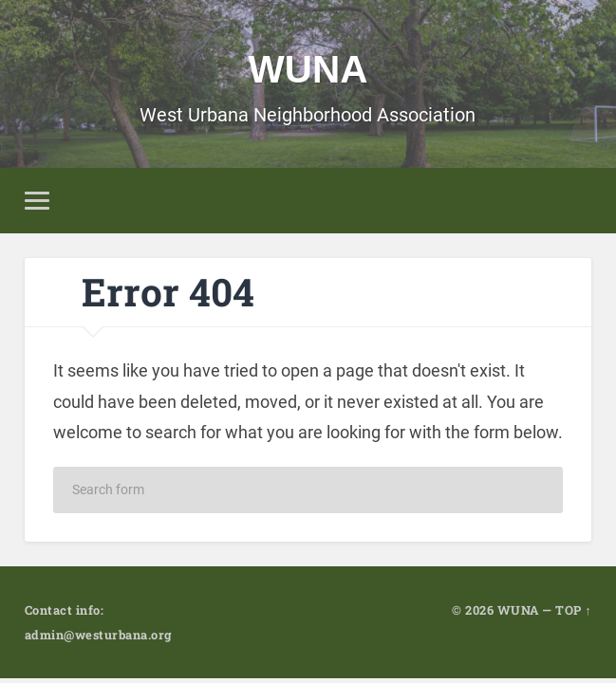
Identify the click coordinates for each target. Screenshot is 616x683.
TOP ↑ (573, 610)
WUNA (308, 69)
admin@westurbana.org (98, 635)
